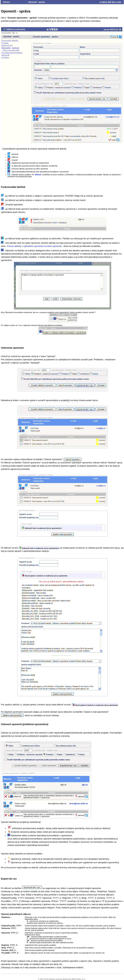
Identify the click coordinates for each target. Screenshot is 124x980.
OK (28, 937)
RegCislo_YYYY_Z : (10, 945)
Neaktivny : (6, 917)
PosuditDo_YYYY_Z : (10, 953)
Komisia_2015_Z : (9, 950)
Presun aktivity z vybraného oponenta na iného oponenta (34, 246)
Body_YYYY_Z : (8, 948)
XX (28, 941)
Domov (6, 2)
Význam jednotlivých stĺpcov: (16, 914)
